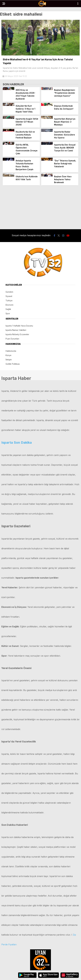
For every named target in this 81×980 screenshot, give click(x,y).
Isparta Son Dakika (17, 442)
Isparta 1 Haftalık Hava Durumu (19, 326)
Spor (8, 313)
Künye (8, 355)
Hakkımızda (11, 351)
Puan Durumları (12, 339)
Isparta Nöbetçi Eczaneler (17, 334)
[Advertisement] (40, 207)
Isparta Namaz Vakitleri (16, 330)
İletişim (9, 360)
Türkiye (9, 300)
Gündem (9, 292)
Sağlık (8, 309)
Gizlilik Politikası (13, 364)
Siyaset (9, 296)
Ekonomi (9, 305)
